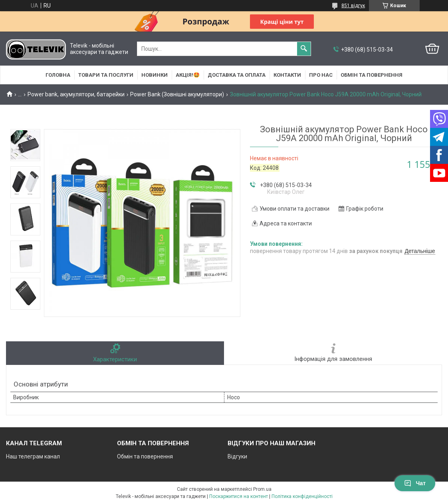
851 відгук (353, 6)
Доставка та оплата (237, 75)
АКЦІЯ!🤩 (188, 75)
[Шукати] (304, 49)
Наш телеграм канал (33, 456)
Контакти (287, 75)
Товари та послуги (106, 75)
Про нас (321, 75)
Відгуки (237, 456)
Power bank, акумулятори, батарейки (76, 94)
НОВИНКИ (155, 75)
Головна (58, 75)
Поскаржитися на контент (239, 496)
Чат (415, 483)
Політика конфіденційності (302, 496)
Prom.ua (262, 489)
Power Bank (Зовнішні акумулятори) (177, 94)
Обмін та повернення (372, 75)
